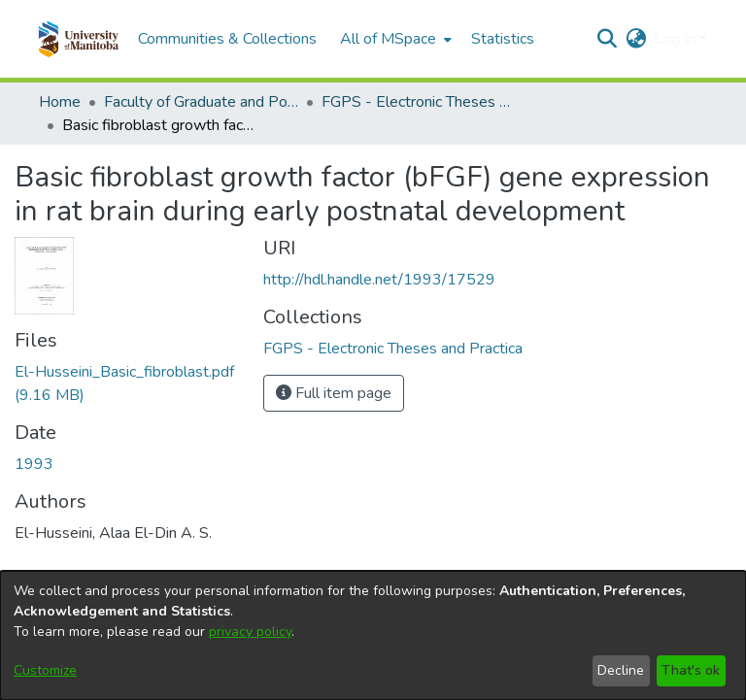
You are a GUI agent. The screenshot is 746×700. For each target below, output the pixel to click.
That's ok (691, 670)
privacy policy (250, 632)
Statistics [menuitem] (503, 39)
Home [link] (60, 102)
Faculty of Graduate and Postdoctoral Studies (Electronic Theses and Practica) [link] (201, 102)
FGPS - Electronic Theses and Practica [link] (419, 102)
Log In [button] (677, 39)
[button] (78, 39)
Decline (621, 670)
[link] (393, 349)
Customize (45, 670)
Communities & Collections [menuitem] (227, 39)
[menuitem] (394, 39)
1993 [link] (34, 464)
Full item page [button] (334, 393)
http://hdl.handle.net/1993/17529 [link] (379, 280)
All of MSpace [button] (388, 39)
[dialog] (373, 635)
